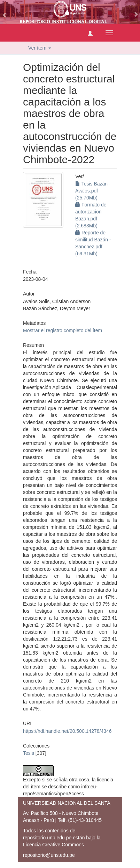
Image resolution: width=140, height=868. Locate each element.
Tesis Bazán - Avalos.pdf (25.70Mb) (93, 191)
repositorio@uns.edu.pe (49, 855)
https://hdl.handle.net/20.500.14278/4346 (67, 731)
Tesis (29, 753)
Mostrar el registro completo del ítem (63, 330)
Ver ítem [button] (40, 48)
